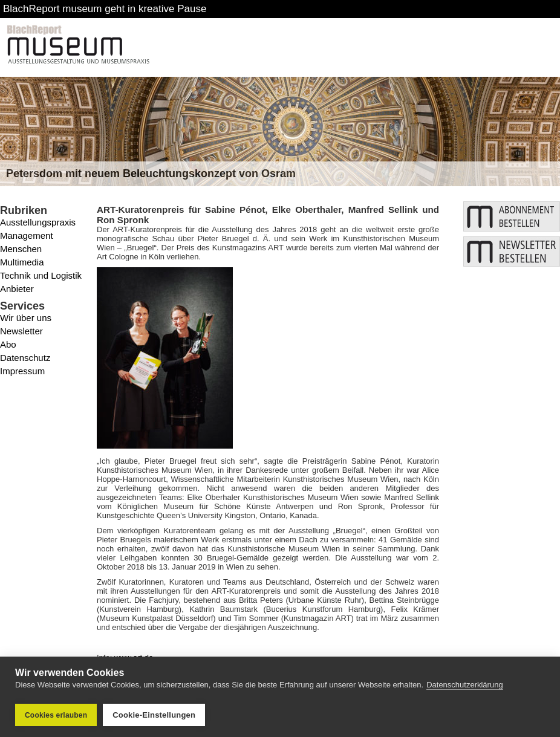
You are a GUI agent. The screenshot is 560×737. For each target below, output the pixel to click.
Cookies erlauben (56, 715)
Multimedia (22, 262)
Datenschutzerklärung (464, 686)
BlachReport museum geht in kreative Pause (105, 9)
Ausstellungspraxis (38, 222)
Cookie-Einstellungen (154, 715)
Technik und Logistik (41, 275)
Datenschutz (25, 358)
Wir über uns (26, 318)
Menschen (21, 249)
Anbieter (17, 289)
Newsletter (21, 331)
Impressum (22, 371)
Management (27, 235)
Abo (8, 344)
